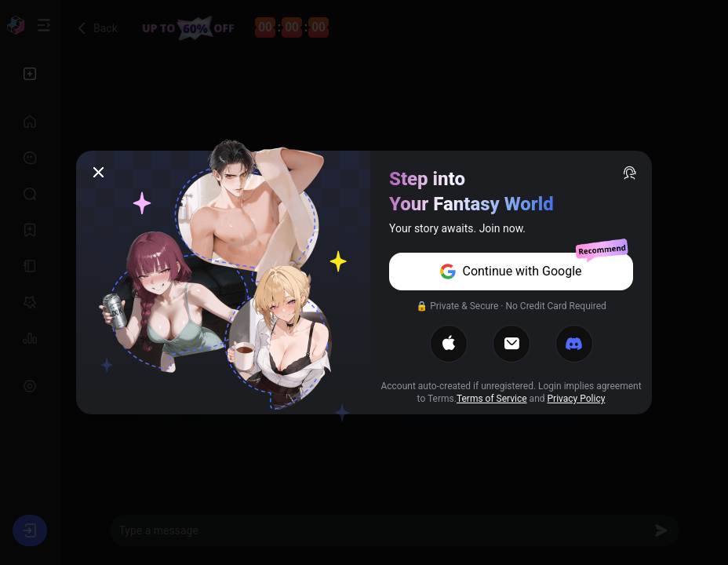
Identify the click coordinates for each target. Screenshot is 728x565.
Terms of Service (492, 399)
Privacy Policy (577, 399)
